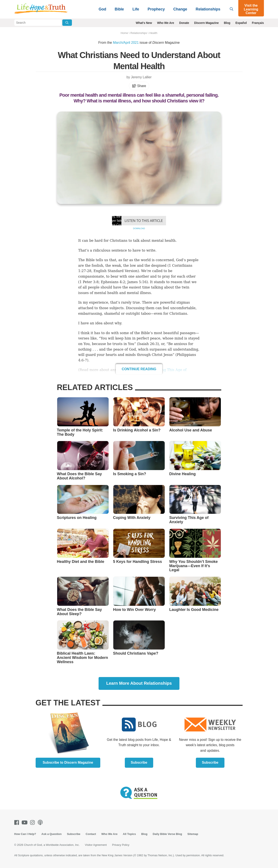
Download (139, 228)
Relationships (208, 9)
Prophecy (156, 9)
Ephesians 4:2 (113, 282)
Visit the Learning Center (251, 9)
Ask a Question (52, 834)
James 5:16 (137, 282)
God (102, 9)
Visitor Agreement (96, 845)
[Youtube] (25, 822)
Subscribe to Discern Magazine (68, 762)
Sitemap (193, 834)
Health (153, 33)
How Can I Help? (25, 834)
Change (180, 9)
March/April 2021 (126, 43)
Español (241, 23)
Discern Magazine (206, 23)
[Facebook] (17, 822)
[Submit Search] (67, 23)
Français (258, 23)
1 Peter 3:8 (89, 282)
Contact (91, 834)
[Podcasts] (41, 822)
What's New (144, 23)
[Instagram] (33, 822)
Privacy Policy (121, 845)
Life (136, 9)
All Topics (129, 834)
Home (124, 33)
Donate (184, 23)
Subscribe (139, 762)
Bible (119, 9)
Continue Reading (139, 369)
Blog (227, 23)
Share (139, 86)
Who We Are (166, 23)
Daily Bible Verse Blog (167, 834)
